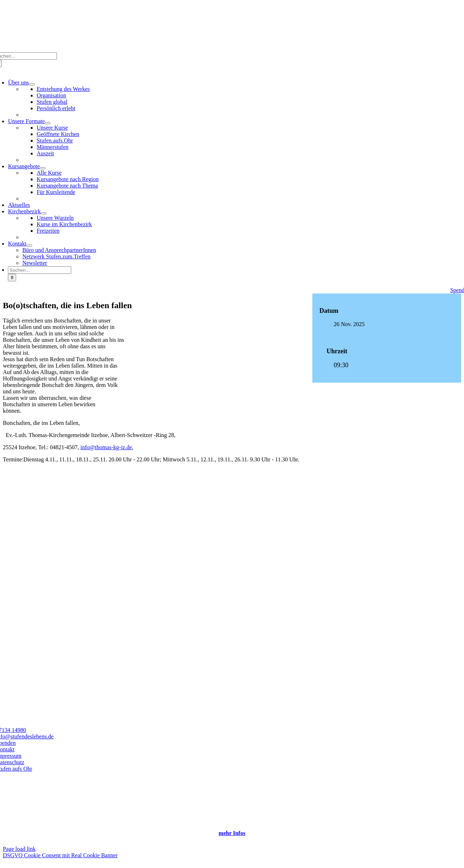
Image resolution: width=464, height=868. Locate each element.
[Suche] (12, 278)
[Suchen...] (40, 270)
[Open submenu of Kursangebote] (43, 168)
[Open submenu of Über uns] (32, 84)
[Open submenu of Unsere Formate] (48, 123)
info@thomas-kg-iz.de (106, 447)
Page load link (19, 849)
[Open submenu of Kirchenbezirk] (44, 213)
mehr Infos (232, 833)
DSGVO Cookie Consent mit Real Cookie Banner (60, 855)
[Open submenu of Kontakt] (29, 246)
